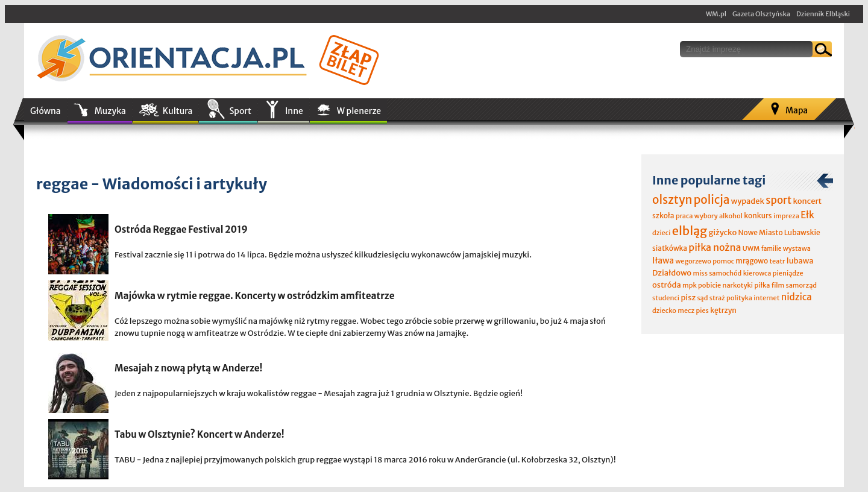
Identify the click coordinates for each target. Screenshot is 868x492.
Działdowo (672, 273)
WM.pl (716, 14)
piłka (762, 285)
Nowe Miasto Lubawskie (779, 232)
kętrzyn (723, 310)
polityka (739, 298)
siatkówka (670, 248)
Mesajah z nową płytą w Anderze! (188, 368)
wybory (706, 216)
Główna (46, 111)
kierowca (757, 273)
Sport (240, 111)
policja (712, 200)
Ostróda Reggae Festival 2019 (181, 229)
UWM (751, 248)
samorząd (801, 285)
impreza (786, 216)
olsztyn (672, 200)
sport (778, 200)
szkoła (663, 216)
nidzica (797, 297)
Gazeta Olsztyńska (761, 14)
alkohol (731, 216)
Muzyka (110, 111)
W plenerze (359, 111)
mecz (686, 311)
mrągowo (752, 261)
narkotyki (738, 285)
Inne (294, 111)
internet (766, 298)
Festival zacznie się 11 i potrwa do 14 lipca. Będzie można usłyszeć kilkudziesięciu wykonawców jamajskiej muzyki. (323, 255)
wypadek (748, 201)
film (778, 285)
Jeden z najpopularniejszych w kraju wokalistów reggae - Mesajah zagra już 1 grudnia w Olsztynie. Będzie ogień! (319, 393)
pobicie (709, 285)
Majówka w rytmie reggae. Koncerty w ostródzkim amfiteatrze (254, 296)
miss (700, 273)
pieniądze (788, 273)
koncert (807, 201)
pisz (688, 298)
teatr (777, 261)
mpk (690, 285)
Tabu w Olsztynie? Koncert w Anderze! (200, 434)
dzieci (661, 233)
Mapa (797, 110)
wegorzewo (693, 261)
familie (772, 249)
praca (684, 216)
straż (717, 298)
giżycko (722, 232)
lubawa (800, 261)
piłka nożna (715, 247)
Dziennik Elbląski (823, 14)
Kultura (178, 111)
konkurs (758, 216)
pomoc (723, 261)
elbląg (690, 231)
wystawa (797, 248)
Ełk (807, 215)
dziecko (664, 311)
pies (702, 311)
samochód (725, 273)
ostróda (667, 285)
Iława (663, 260)
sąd (702, 298)
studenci (666, 298)
